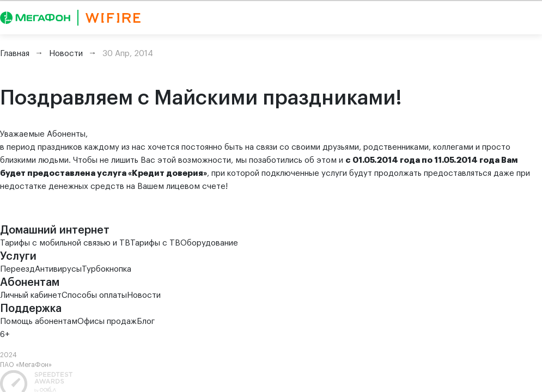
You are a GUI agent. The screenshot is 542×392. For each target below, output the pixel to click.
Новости (144, 295)
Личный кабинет (31, 295)
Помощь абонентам (39, 321)
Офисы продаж (107, 321)
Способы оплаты (94, 295)
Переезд (17, 269)
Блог (146, 321)
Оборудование (209, 243)
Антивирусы (58, 269)
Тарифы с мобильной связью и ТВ (65, 243)
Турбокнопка (106, 269)
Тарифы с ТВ (155, 243)
